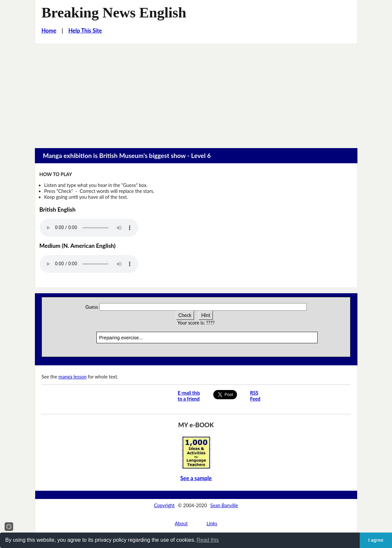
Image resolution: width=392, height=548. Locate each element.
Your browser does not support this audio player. (89, 228)
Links (212, 523)
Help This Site (85, 31)
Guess (92, 307)
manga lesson (73, 377)
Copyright (164, 505)
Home (49, 31)
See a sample (196, 478)
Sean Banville (224, 505)
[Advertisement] (196, 93)
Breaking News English (114, 13)
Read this (208, 540)
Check (185, 315)
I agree (376, 540)
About (181, 523)
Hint (206, 315)
